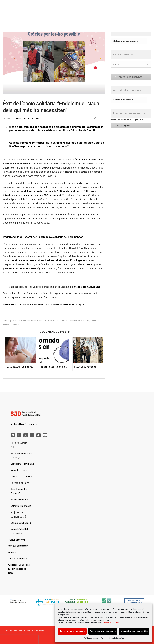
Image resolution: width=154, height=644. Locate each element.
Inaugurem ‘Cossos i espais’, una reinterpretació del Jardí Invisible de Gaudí (89, 367)
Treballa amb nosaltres (22, 477)
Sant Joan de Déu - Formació (20, 491)
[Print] (89, 118)
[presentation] (19, 639)
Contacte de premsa (21, 523)
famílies (49, 320)
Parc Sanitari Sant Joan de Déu (66, 320)
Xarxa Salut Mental (11, 325)
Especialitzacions (19, 500)
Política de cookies (92, 638)
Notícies (35, 118)
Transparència (16, 540)
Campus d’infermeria (21, 506)
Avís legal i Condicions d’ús (112, 638)
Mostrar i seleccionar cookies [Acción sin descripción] (134, 631)
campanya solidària (12, 320)
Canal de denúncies (17, 559)
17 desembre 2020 (22, 118)
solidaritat (85, 320)
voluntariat (95, 320)
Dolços (24, 320)
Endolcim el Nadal (36, 320)
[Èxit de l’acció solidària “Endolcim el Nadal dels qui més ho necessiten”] (54, 61)
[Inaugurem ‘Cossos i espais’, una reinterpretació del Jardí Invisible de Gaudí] (88, 350)
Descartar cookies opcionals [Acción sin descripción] (103, 631)
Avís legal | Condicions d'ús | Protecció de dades (19, 569)
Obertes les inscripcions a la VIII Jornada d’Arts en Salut (55, 367)
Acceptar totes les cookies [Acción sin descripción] (72, 631)
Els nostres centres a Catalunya (21, 456)
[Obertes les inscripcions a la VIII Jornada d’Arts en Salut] (54, 350)
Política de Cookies (111, 623)
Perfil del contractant (18, 546)
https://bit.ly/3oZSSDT (87, 287)
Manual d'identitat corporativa (19, 531)
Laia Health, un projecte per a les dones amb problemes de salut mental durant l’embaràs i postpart (21, 367)
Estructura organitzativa (22, 464)
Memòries (12, 552)
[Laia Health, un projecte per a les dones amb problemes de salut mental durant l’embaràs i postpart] (21, 350)
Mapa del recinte (19, 470)
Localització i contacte (24, 424)
